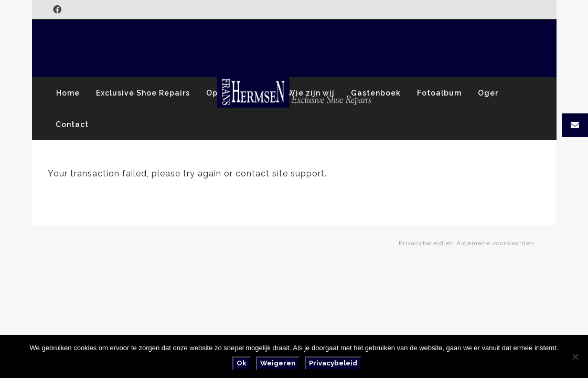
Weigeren (278, 363)
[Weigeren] (575, 356)
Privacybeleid (333, 363)
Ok (242, 363)
